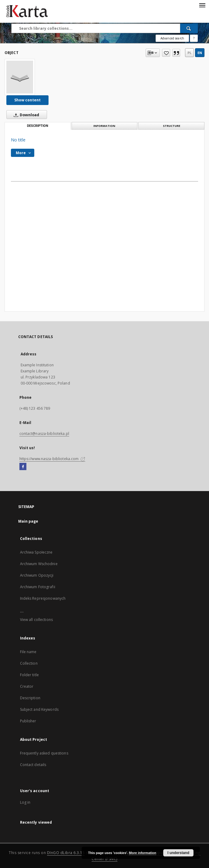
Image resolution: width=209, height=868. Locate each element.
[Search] (189, 28)
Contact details (33, 765)
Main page (28, 521)
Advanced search (172, 38)
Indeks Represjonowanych (43, 598)
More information (143, 853)
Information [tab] (104, 126)
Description (30, 698)
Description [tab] (38, 126)
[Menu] (202, 5)
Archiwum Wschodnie (39, 564)
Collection (29, 663)
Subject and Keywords (39, 709)
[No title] (20, 77)
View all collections (36, 620)
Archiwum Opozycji (37, 575)
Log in (25, 802)
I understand (178, 853)
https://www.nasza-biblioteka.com (52, 459)
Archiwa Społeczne (36, 552)
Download (25, 115)
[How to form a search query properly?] (194, 38)
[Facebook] (23, 467)
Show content (27, 100)
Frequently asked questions (44, 753)
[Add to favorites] (166, 53)
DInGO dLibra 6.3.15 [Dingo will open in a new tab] (66, 853)
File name (28, 652)
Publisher (28, 721)
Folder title (29, 675)
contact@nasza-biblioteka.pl (44, 434)
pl (189, 53)
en (200, 53)
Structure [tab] (172, 126)
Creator (27, 686)
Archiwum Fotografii (38, 587)
